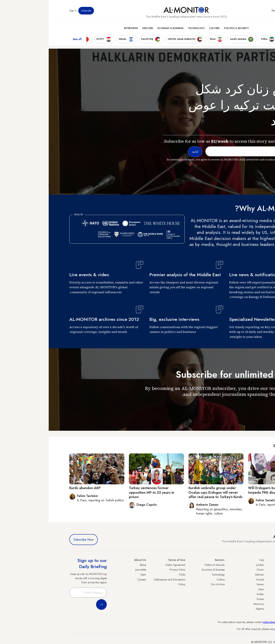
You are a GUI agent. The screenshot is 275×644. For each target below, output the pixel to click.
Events (226, 11)
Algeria (211, 609)
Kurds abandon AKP (36, 488)
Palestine (250, 589)
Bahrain (211, 575)
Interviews (82, 29)
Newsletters (239, 11)
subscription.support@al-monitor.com (234, 622)
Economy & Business (122, 29)
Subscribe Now (35, 540)
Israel (252, 584)
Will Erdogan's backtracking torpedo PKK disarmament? (221, 490)
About (94, 565)
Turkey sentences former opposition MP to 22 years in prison (103, 492)
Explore (99, 29)
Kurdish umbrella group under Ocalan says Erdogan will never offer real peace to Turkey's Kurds (167, 492)
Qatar (251, 599)
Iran (252, 575)
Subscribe (37, 11)
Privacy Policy (129, 570)
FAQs (133, 575)
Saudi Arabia (247, 570)
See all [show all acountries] (28, 40)
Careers (93, 580)
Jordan (211, 565)
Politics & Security (188, 29)
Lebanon (250, 604)
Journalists (92, 570)
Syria (252, 609)
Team (94, 575)
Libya (212, 589)
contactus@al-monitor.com (240, 629)
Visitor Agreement (127, 565)
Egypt (251, 594)
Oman (212, 570)
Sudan (212, 594)
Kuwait (211, 580)
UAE (252, 580)
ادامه (247, 405)
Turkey (251, 565)
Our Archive (169, 584)
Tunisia (211, 599)
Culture (166, 29)
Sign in (24, 11)
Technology (148, 29)
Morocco (210, 604)
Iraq (213, 560)
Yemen (211, 584)
